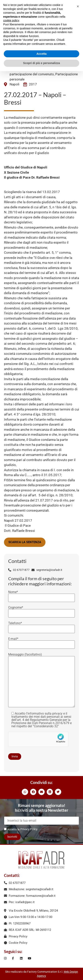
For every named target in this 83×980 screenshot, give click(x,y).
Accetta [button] (42, 54)
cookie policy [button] (11, 20)
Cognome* (41, 611)
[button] (25, 792)
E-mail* (41, 642)
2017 (33, 84)
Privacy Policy (29, 829)
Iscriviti (12, 837)
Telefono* (41, 626)
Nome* (41, 595)
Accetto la (12, 829)
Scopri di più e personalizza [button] (41, 63)
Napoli (14, 84)
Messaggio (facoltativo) (41, 680)
